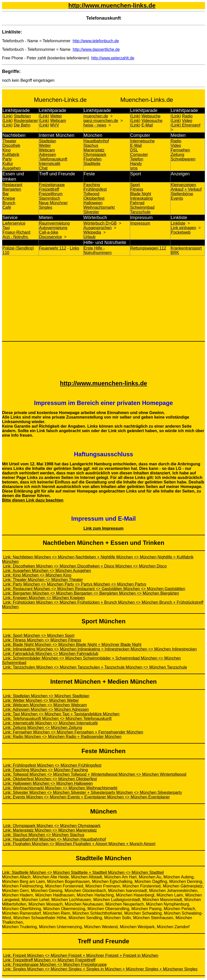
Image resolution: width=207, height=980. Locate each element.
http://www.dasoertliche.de (96, 49)
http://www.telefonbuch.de (96, 41)
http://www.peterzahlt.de (113, 58)
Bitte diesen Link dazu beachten (33, 500)
